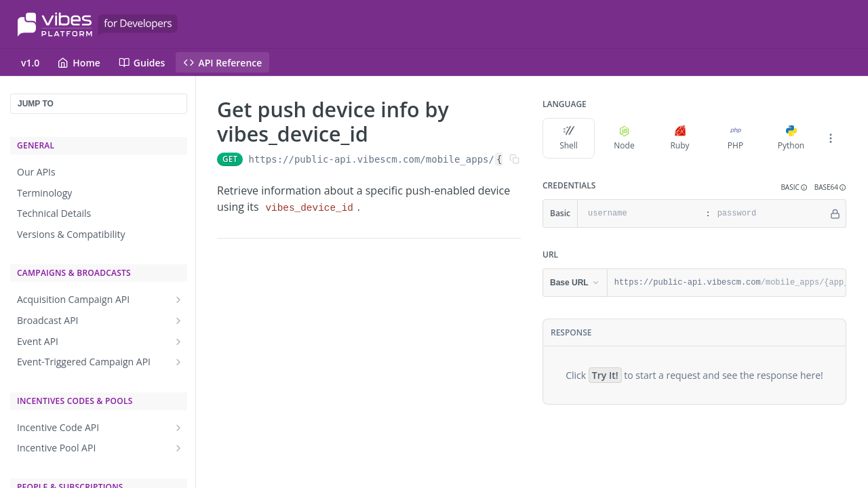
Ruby (679, 138)
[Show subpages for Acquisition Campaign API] (178, 300)
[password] (769, 213)
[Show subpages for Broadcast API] (178, 321)
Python (791, 138)
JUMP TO (36, 104)
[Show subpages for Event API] (178, 342)
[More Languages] (831, 138)
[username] (640, 213)
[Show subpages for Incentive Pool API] (178, 448)
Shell (569, 138)
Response (571, 332)
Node (624, 138)
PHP (735, 138)
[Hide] (835, 213)
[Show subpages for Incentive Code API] (178, 428)
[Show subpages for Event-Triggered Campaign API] (178, 362)
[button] (794, 187)
